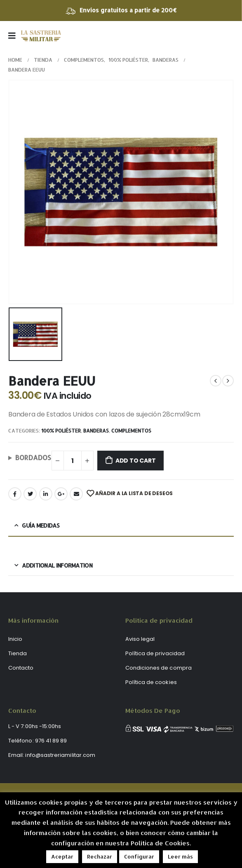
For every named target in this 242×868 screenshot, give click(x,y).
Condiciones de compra (159, 668)
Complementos (131, 431)
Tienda (18, 653)
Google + (61, 494)
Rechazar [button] (100, 856)
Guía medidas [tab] (41, 525)
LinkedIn (46, 494)
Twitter (30, 494)
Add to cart (136, 461)
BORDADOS (33, 457)
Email (76, 494)
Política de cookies (151, 682)
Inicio (15, 639)
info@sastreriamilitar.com (60, 755)
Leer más (180, 856)
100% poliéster (61, 431)
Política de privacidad (155, 653)
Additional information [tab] (57, 565)
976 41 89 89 (51, 741)
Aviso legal (140, 639)
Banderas (96, 431)
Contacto (21, 668)
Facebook (15, 494)
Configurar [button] (139, 856)
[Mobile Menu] (15, 36)
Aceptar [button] (62, 856)
